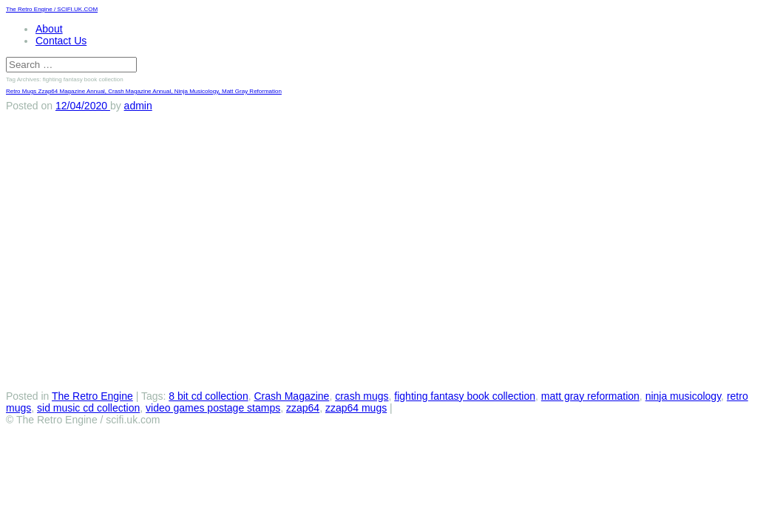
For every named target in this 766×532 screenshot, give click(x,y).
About (49, 29)
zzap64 (303, 408)
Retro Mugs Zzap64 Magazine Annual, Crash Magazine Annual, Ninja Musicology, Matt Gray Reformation (144, 91)
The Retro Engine (92, 396)
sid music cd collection (88, 408)
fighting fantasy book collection (465, 396)
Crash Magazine (291, 396)
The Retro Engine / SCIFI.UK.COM (52, 9)
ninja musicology (683, 396)
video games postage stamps (213, 408)
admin (138, 106)
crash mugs (362, 396)
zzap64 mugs (356, 408)
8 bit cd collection (208, 396)
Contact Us (61, 41)
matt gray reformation (590, 396)
